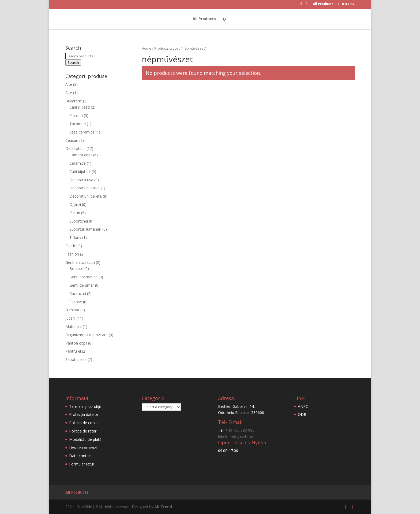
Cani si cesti (80, 107)
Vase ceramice (82, 132)
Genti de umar (82, 285)
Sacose (76, 302)
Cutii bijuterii (80, 171)
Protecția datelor (84, 414)
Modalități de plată (85, 439)
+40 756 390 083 (240, 430)
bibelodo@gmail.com (236, 437)
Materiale (74, 326)
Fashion (72, 254)
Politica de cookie (84, 423)
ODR (302, 414)
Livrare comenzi (83, 448)
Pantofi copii (76, 343)
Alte (69, 84)
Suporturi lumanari (85, 229)
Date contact (80, 456)
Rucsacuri (78, 293)
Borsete (76, 269)
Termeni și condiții (85, 406)
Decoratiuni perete (86, 196)
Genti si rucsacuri (80, 262)
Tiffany (75, 237)
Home (147, 48)
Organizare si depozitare (87, 335)
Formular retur (82, 464)
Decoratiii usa (81, 180)
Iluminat (72, 310)
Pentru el (73, 351)
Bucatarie (74, 101)
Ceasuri (72, 140)
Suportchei (79, 221)
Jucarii (70, 318)
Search (73, 62)
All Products (323, 4)
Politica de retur (83, 431)
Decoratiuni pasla (85, 188)
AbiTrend (163, 507)
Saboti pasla (76, 359)
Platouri (76, 115)
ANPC (303, 406)
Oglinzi (75, 204)
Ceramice (78, 163)
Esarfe (71, 246)
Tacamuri (78, 124)
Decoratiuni (75, 148)
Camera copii (81, 155)
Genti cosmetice (83, 277)
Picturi (75, 213)
